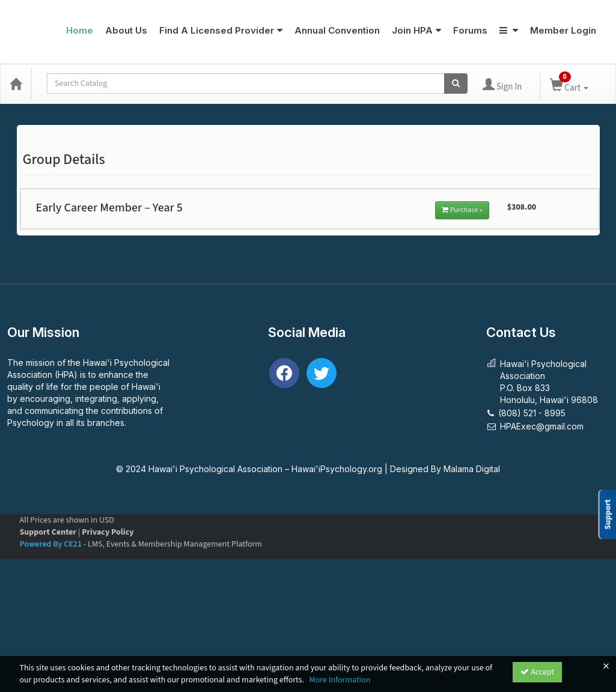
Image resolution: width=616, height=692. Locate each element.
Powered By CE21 (52, 544)
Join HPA (416, 30)
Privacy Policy (108, 532)
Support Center (48, 532)
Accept (537, 672)
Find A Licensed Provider (221, 30)
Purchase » (462, 210)
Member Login (563, 30)
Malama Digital (472, 469)
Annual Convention (337, 30)
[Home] (16, 83)
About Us (126, 30)
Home (80, 30)
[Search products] (456, 83)
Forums (470, 30)
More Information (340, 680)
